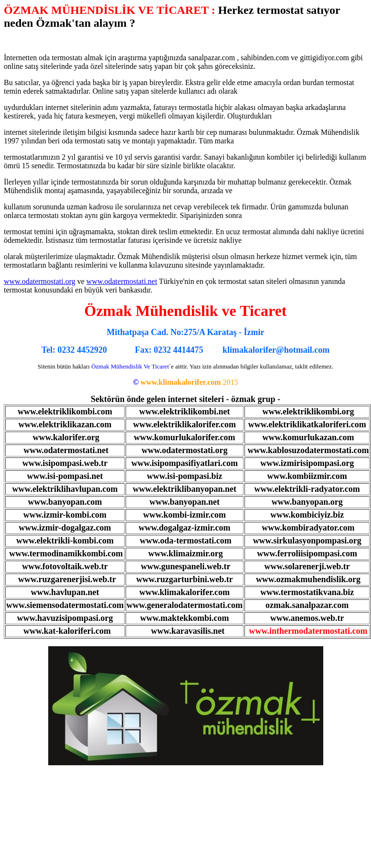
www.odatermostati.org (40, 281)
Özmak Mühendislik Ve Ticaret (130, 366)
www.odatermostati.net (122, 281)
